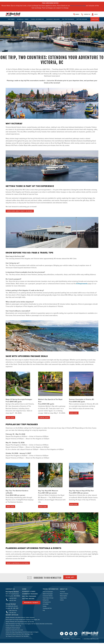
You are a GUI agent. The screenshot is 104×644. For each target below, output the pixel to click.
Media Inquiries (64, 596)
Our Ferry (11, 19)
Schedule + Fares (23, 19)
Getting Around (82, 19)
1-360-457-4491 (12, 601)
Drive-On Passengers (48, 592)
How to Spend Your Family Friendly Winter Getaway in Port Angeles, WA (23, 620)
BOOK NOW (11, 418)
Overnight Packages (53, 19)
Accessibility (46, 605)
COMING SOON (44, 418)
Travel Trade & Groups (48, 599)
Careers (62, 601)
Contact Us (10, 590)
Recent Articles (12, 616)
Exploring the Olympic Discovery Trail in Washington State (19, 635)
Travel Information (37, 19)
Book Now (95, 19)
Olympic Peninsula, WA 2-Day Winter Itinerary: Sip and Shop (20, 622)
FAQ (44, 611)
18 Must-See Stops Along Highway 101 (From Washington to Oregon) (22, 633)
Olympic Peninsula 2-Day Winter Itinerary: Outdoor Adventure (20, 618)
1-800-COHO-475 (13, 611)
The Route (63, 592)
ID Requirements (82, 284)
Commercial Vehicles (48, 596)
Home (24, 590)
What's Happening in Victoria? (18, 563)
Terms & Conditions (76, 640)
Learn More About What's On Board (20, 211)
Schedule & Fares (29, 592)
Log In (97, 14)
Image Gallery (64, 599)
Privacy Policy (66, 640)
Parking (45, 607)
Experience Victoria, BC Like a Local (14, 631)
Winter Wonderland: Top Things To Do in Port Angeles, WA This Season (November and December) (29, 625)
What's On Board (65, 594)
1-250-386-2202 (12, 613)
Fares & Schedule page (78, 6)
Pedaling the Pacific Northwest (13, 629)
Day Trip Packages (68, 19)
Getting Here (46, 601)
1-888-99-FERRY (13, 599)
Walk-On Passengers (48, 594)
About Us (64, 590)
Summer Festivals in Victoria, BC (13, 627)
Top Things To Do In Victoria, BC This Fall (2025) (17, 637)
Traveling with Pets (47, 609)
